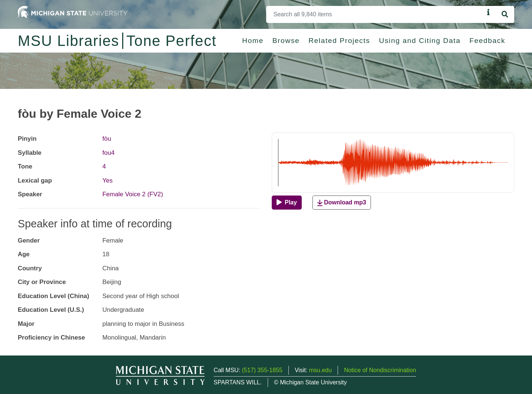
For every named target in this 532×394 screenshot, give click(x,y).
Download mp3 (342, 203)
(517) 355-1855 (262, 370)
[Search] (375, 14)
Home (253, 41)
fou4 (109, 153)
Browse (286, 41)
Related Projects (339, 41)
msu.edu (320, 370)
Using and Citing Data (420, 41)
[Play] (287, 203)
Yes (108, 181)
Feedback (487, 41)
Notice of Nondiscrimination (380, 370)
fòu (107, 139)
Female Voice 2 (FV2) (133, 194)
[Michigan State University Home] (73, 12)
